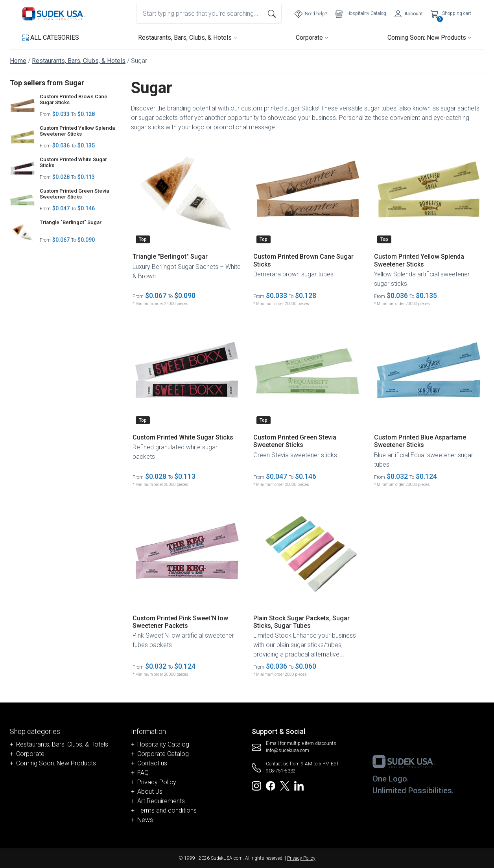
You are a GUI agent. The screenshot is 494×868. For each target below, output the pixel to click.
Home (18, 61)
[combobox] (209, 14)
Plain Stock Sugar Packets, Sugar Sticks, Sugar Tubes (301, 622)
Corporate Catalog (163, 754)
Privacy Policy (157, 782)
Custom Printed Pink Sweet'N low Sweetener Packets (180, 622)
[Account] (408, 14)
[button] (51, 38)
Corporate (312, 38)
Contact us (152, 763)
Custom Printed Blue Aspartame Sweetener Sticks (420, 441)
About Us (150, 792)
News (145, 820)
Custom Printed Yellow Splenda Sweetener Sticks (77, 131)
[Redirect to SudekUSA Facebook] (271, 785)
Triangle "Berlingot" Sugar (71, 222)
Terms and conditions (167, 810)
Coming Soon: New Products (429, 38)
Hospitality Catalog (163, 744)
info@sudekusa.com (288, 750)
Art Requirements (161, 801)
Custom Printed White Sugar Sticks (73, 163)
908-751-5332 (281, 771)
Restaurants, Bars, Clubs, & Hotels (188, 38)
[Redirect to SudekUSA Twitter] (285, 785)
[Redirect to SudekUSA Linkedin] (299, 785)
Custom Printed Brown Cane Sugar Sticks (74, 100)
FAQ (143, 773)
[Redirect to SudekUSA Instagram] (256, 785)
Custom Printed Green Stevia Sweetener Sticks (74, 194)
